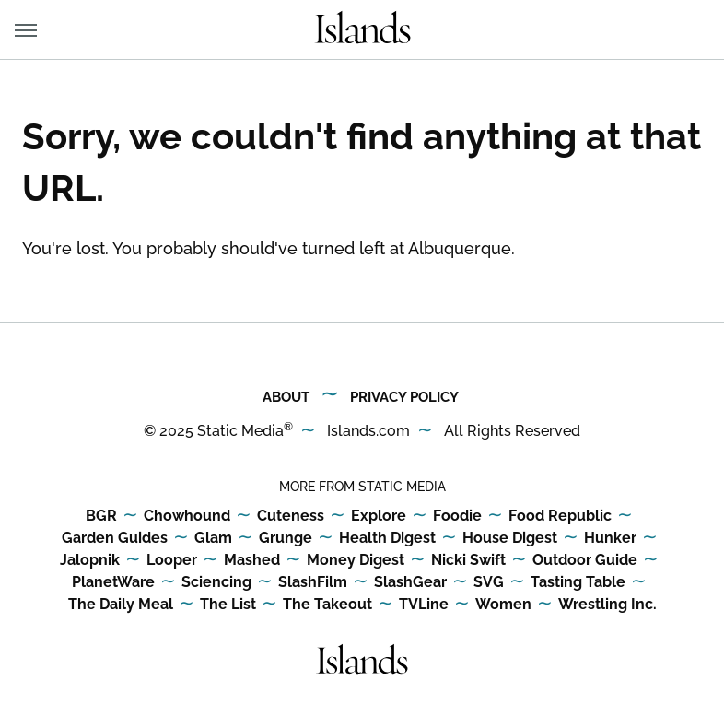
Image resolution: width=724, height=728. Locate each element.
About (286, 397)
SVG (489, 583)
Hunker (610, 539)
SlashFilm (313, 583)
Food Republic (560, 517)
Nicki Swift (468, 561)
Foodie (457, 517)
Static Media (240, 431)
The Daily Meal (121, 605)
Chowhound (187, 517)
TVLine (424, 605)
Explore (379, 517)
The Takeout (327, 605)
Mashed (252, 561)
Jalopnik (90, 561)
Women (503, 605)
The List (228, 605)
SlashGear (410, 583)
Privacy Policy (404, 397)
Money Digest (356, 561)
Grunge (286, 539)
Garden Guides (115, 539)
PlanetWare (113, 583)
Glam (213, 539)
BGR (101, 517)
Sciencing (216, 583)
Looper (172, 561)
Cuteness (291, 517)
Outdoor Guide (585, 561)
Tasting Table (578, 583)
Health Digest (387, 539)
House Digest (510, 539)
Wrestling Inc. (607, 605)
